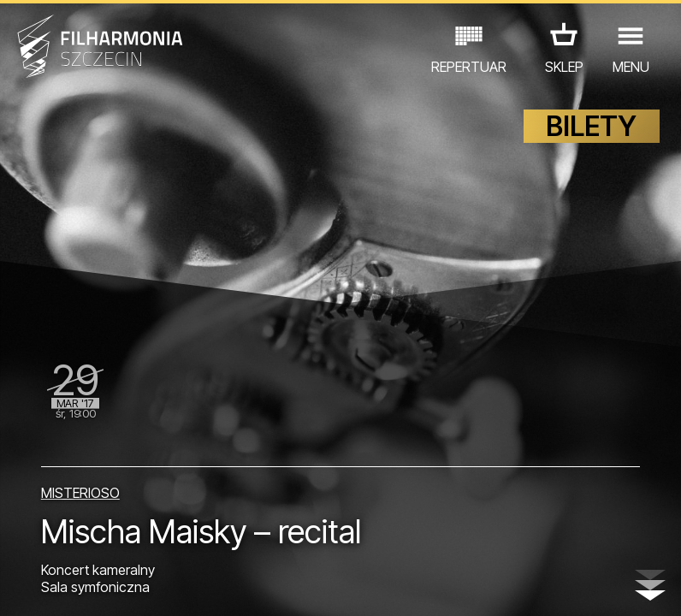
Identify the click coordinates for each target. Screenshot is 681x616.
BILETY (591, 126)
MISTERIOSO (80, 493)
